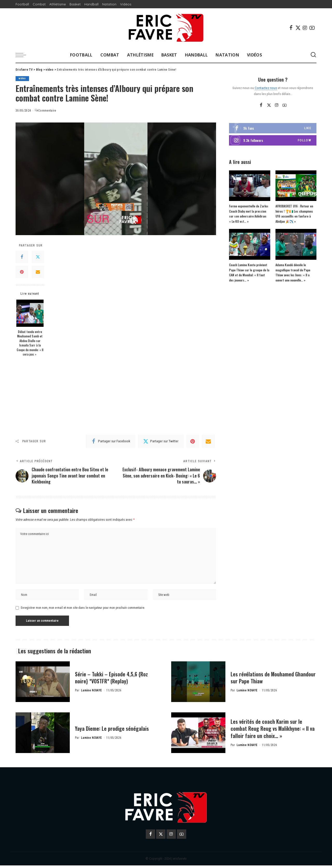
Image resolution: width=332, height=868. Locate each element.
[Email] (38, 272)
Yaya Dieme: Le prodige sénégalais (115, 731)
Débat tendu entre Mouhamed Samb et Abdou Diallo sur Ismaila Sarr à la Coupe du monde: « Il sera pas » (30, 343)
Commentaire (45, 111)
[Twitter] (298, 28)
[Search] (313, 55)
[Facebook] (291, 28)
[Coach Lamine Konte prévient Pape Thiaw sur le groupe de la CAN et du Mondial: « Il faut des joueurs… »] (250, 245)
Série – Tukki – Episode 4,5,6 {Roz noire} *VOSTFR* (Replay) (114, 680)
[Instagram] (305, 28)
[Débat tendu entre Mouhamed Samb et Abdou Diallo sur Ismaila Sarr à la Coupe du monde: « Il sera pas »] (30, 313)
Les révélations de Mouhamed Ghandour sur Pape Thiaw (264, 680)
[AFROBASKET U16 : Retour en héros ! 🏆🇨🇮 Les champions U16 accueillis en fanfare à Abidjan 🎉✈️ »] (296, 186)
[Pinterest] (22, 272)
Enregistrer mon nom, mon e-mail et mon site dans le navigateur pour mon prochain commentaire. (83, 611)
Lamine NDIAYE (91, 693)
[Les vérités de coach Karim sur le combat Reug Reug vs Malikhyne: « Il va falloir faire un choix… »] (198, 736)
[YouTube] (312, 28)
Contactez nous (266, 88)
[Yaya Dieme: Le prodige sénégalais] (43, 736)
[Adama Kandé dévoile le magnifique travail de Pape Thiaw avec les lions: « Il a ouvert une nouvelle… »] (296, 245)
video (22, 79)
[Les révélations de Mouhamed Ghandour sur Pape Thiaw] (198, 685)
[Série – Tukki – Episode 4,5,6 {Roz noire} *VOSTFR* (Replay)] (43, 685)
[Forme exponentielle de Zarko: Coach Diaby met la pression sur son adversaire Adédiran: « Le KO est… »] (250, 186)
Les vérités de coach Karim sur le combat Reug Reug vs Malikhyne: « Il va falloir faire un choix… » (272, 731)
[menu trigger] (23, 55)
